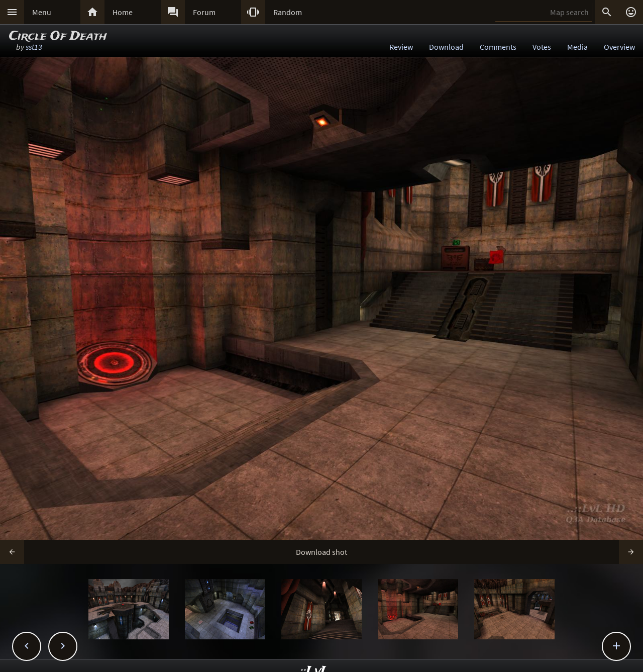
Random (288, 12)
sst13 (34, 47)
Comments (498, 47)
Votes (542, 47)
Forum (204, 12)
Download (446, 47)
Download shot (321, 552)
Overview (619, 47)
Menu (42, 12)
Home (123, 12)
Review (401, 47)
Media (577, 47)
